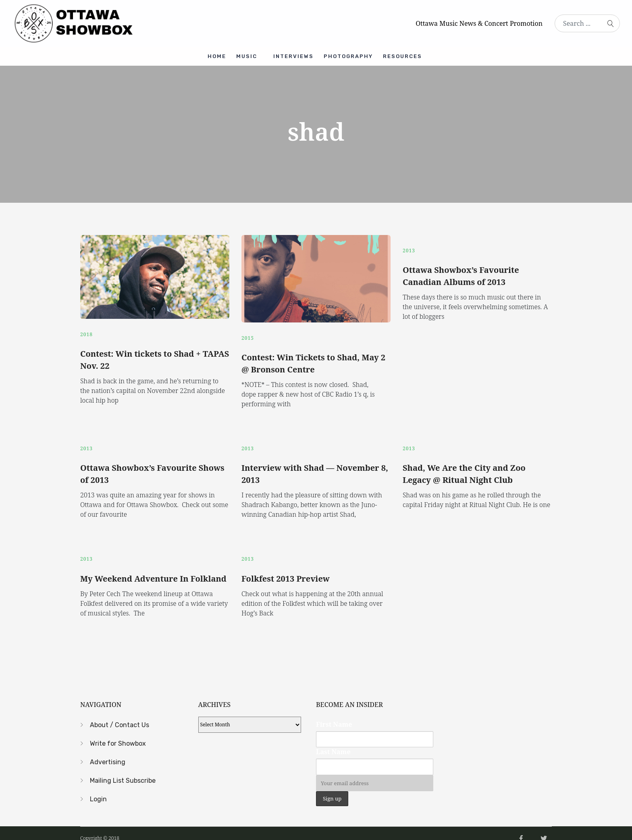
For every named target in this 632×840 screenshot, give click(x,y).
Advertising (108, 752)
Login (98, 789)
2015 (248, 334)
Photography (351, 54)
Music (245, 54)
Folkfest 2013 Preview (286, 568)
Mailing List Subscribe (123, 770)
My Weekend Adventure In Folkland (153, 568)
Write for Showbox (118, 733)
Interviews (295, 54)
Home (214, 54)
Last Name (333, 742)
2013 (409, 246)
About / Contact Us (120, 714)
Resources (408, 54)
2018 (86, 330)
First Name (334, 714)
